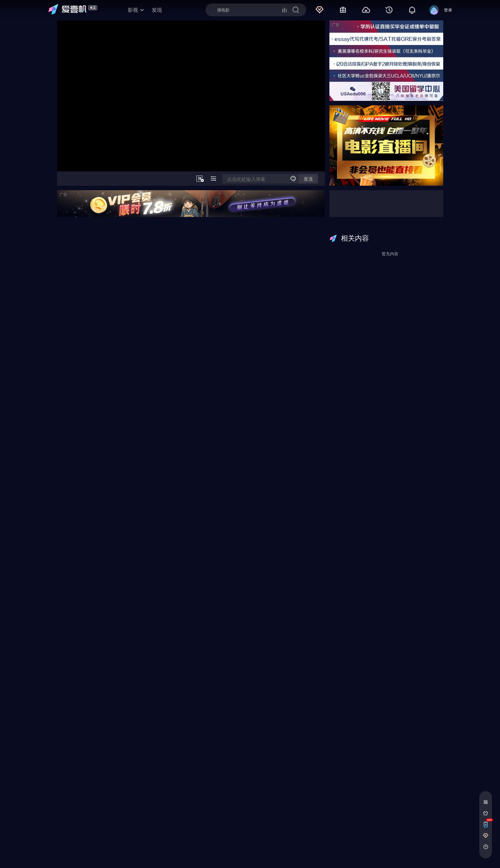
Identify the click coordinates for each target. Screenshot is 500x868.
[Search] (256, 10)
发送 (308, 179)
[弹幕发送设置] (293, 179)
